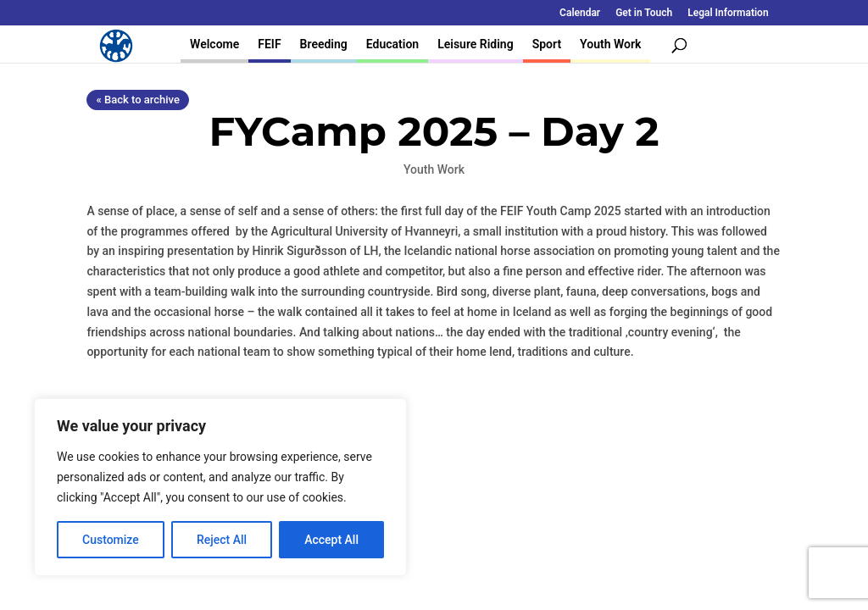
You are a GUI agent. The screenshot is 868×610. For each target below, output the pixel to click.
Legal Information (728, 13)
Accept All (331, 540)
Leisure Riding (476, 44)
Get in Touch (644, 13)
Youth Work (610, 44)
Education (392, 44)
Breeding (324, 44)
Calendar (580, 13)
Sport (547, 44)
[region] (220, 487)
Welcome (214, 44)
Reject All (222, 540)
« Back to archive (137, 100)
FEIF (269, 44)
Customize (111, 540)
